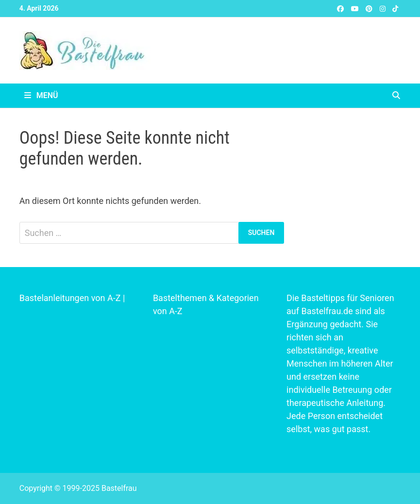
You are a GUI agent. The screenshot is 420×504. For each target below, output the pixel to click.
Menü (41, 95)
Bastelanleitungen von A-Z (70, 298)
